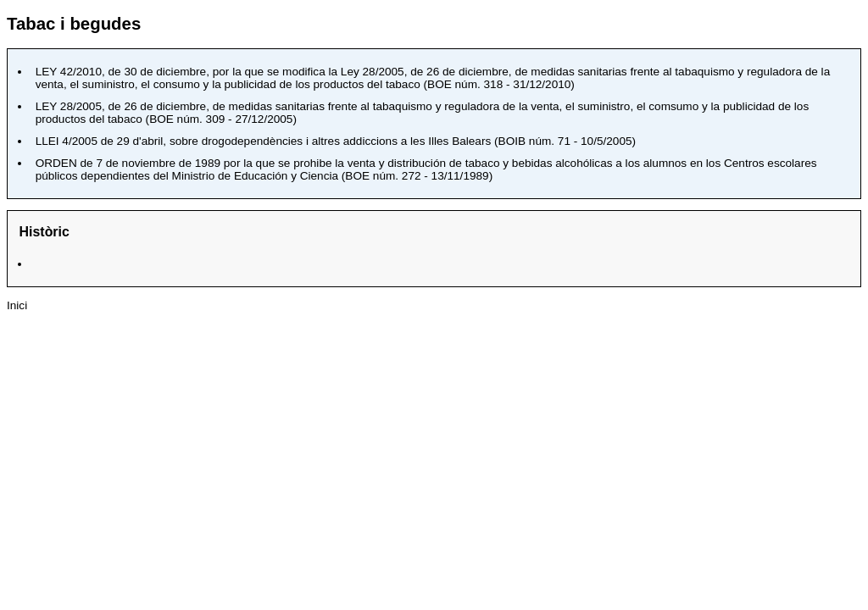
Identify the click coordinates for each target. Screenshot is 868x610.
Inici (17, 305)
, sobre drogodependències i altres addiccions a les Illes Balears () (336, 141)
